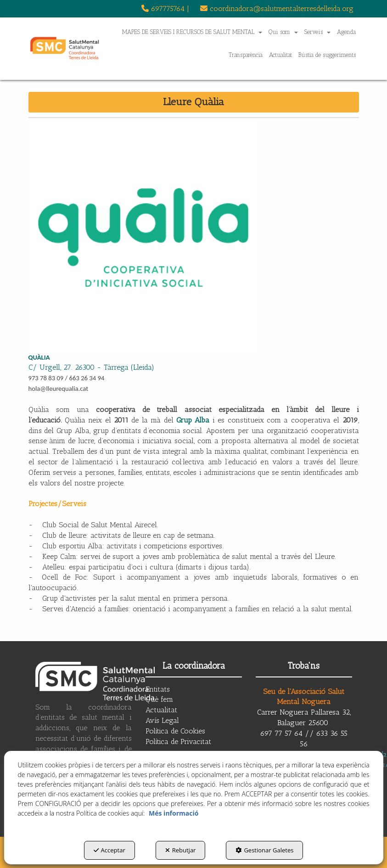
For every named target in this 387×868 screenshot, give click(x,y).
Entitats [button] (158, 689)
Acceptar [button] (109, 850)
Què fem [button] (159, 699)
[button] (165, 9)
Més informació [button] (174, 813)
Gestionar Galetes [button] (264, 850)
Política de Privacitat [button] (178, 741)
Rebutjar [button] (181, 850)
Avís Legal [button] (162, 720)
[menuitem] (165, 9)
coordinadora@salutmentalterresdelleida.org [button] (277, 8)
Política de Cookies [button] (175, 731)
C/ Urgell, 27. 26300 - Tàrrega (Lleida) (91, 367)
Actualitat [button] (161, 710)
